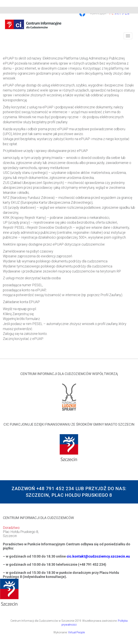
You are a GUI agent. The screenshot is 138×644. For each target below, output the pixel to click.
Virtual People (76, 632)
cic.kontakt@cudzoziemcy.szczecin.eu (98, 556)
